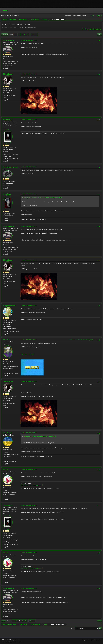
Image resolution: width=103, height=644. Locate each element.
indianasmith (8, 40)
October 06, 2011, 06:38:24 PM (29, 167)
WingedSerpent (9, 306)
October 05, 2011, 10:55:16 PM (29, 74)
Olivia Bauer (8, 74)
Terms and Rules (91, 640)
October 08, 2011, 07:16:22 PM (29, 470)
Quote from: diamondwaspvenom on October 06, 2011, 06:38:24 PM (43, 198)
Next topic (97, 29)
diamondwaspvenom (11, 168)
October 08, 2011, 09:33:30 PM (29, 553)
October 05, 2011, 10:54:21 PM (29, 40)
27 (32, 35)
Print (99, 35)
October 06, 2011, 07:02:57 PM (29, 226)
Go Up (4, 621)
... (30, 35)
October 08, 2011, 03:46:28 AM (29, 340)
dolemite (7, 340)
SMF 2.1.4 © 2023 (6, 640)
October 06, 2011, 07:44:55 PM (29, 260)
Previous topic (87, 29)
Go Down (5, 35)
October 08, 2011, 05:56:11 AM (29, 382)
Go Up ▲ (99, 640)
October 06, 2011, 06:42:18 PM (29, 194)
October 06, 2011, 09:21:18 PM (29, 306)
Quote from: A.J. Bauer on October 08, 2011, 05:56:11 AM (40, 437)
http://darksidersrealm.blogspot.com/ (32, 485)
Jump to (72, 628)
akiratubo (7, 194)
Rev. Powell (7, 433)
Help (84, 640)
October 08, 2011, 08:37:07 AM (29, 433)
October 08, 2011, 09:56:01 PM (29, 588)
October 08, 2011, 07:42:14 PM (29, 505)
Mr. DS (5, 470)
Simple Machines (16, 640)
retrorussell (8, 120)
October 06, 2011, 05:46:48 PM (29, 120)
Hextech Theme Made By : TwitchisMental (13, 642)
